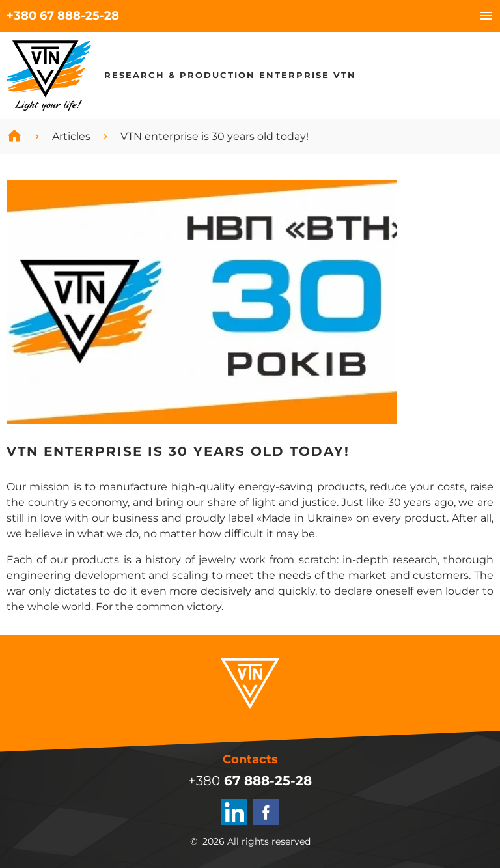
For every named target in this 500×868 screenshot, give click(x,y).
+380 (63, 16)
